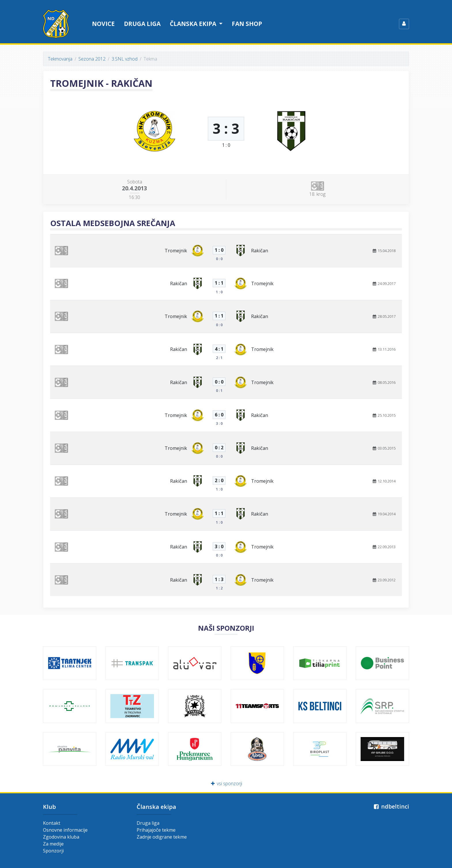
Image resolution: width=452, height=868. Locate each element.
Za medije (53, 844)
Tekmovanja (60, 59)
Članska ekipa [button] (194, 24)
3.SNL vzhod (125, 59)
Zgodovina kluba (61, 837)
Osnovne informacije (65, 830)
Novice (103, 24)
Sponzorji (53, 851)
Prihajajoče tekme (156, 830)
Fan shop (247, 24)
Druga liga (142, 24)
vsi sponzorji (226, 784)
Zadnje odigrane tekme (162, 837)
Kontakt (52, 823)
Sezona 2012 (92, 59)
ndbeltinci (391, 806)
